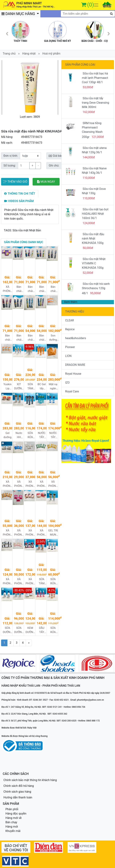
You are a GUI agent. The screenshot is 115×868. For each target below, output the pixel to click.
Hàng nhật (29, 54)
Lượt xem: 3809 (30, 117)
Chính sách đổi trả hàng (19, 786)
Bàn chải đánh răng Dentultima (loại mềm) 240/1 (8, 338)
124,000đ (89, 223)
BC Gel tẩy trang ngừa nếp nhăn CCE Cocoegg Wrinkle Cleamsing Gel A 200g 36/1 (42, 387)
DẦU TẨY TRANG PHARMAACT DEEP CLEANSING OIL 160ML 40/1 (42, 630)
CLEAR (70, 320)
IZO (67, 383)
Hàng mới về (13, 818)
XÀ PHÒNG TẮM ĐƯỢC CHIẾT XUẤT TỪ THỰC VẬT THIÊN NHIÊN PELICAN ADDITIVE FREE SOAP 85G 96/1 (31, 484)
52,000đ (88, 273)
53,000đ (88, 87)
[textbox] (88, 14)
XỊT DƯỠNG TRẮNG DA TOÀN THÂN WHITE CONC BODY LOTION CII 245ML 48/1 (19, 387)
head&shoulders (76, 338)
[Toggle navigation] (96, 5)
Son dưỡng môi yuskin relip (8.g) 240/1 (53, 338)
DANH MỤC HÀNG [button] (19, 14)
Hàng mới (12, 827)
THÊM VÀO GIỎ (15, 182)
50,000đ (88, 248)
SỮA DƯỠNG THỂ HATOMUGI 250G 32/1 (19, 630)
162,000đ (89, 112)
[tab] (20, 194)
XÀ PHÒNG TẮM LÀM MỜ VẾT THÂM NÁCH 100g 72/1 (30, 581)
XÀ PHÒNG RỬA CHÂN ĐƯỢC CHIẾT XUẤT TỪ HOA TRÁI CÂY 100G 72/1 (30, 533)
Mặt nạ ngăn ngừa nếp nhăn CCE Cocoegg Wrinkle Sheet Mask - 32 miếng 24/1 (53, 387)
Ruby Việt (32, 728)
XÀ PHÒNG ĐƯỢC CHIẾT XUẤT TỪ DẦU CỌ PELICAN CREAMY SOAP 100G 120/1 (19, 484)
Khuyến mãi (13, 831)
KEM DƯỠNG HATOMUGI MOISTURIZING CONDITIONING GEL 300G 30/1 (31, 630)
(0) (91, 5)
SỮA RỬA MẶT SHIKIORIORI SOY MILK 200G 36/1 (53, 630)
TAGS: (8, 230)
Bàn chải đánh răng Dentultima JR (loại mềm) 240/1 (31, 289)
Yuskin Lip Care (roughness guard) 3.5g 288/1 (8, 387)
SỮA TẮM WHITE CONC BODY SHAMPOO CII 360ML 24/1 (31, 387)
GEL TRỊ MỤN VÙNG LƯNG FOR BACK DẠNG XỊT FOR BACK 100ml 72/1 (53, 533)
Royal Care (72, 391)
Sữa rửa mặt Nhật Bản (27, 230)
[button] (5, 87)
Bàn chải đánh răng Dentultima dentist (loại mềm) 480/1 (31, 338)
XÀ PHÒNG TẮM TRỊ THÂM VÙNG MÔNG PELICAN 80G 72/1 (42, 533)
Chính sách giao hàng (17, 792)
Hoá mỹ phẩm (51, 54)
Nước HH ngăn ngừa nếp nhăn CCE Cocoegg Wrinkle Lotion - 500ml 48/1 (19, 435)
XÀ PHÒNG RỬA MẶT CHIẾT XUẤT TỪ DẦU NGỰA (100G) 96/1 (19, 581)
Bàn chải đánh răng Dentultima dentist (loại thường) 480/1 (42, 338)
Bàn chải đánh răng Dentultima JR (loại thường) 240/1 (42, 289)
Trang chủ (9, 54)
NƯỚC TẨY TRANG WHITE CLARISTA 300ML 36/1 (53, 435)
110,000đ (89, 178)
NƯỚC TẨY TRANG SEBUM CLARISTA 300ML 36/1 (42, 435)
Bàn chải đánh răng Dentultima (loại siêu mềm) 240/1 (53, 289)
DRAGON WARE (75, 365)
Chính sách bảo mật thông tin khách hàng (30, 780)
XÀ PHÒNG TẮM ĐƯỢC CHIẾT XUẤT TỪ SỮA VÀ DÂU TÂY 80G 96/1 (19, 533)
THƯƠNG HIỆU (75, 312)
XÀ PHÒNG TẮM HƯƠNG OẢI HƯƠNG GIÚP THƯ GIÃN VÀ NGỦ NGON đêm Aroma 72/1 (7, 289)
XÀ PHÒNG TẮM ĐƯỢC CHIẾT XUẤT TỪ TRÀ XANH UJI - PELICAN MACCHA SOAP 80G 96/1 (42, 484)
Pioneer (70, 347)
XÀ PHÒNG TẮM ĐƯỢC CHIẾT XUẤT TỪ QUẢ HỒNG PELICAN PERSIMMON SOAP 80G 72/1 (8, 533)
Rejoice (70, 329)
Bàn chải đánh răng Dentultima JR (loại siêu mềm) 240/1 (19, 289)
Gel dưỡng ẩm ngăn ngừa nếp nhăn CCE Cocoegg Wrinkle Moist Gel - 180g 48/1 (8, 435)
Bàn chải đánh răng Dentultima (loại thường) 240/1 (19, 338)
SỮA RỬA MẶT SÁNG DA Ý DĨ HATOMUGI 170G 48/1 (53, 581)
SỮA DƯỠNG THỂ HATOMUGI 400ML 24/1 (8, 630)
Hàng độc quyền (16, 814)
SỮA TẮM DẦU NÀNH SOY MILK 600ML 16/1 (42, 581)
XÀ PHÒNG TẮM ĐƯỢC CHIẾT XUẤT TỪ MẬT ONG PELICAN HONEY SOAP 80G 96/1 (53, 484)
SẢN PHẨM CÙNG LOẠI (80, 65)
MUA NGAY (46, 182)
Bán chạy (11, 822)
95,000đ (95, 293)
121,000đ (98, 137)
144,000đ (89, 157)
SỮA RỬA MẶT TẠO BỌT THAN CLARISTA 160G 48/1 (31, 435)
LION (68, 356)
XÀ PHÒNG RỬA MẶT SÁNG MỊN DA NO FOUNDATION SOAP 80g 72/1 (8, 484)
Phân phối (12, 809)
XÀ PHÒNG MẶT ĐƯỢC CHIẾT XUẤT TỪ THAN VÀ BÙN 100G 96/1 (8, 581)
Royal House (73, 374)
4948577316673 (32, 137)
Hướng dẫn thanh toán (18, 797)
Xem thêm (69, 302)
